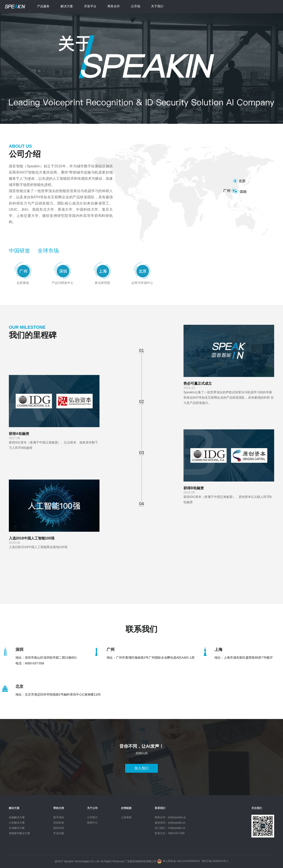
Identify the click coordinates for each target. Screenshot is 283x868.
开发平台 (90, 6)
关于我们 (157, 6)
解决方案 (67, 6)
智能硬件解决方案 (19, 833)
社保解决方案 (17, 828)
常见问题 (59, 833)
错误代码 (59, 828)
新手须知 (59, 817)
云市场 (136, 6)
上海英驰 (126, 817)
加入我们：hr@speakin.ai (170, 828)
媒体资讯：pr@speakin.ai (170, 823)
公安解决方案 (17, 823)
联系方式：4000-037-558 (170, 833)
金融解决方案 (17, 817)
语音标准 (59, 823)
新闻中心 (92, 823)
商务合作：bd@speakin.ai (170, 817)
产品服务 (43, 6)
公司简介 (92, 817)
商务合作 (114, 6)
